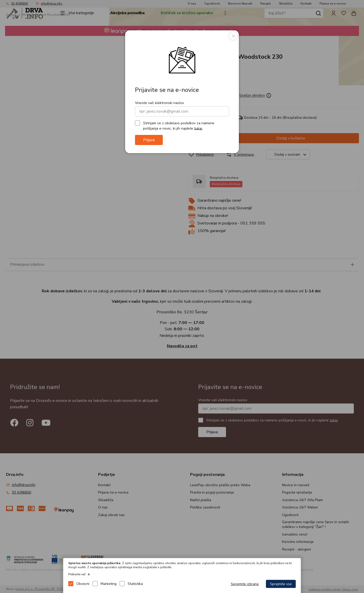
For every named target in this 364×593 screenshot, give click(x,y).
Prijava (149, 140)
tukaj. (198, 128)
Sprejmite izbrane (245, 584)
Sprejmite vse (281, 584)
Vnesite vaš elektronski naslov (160, 103)
